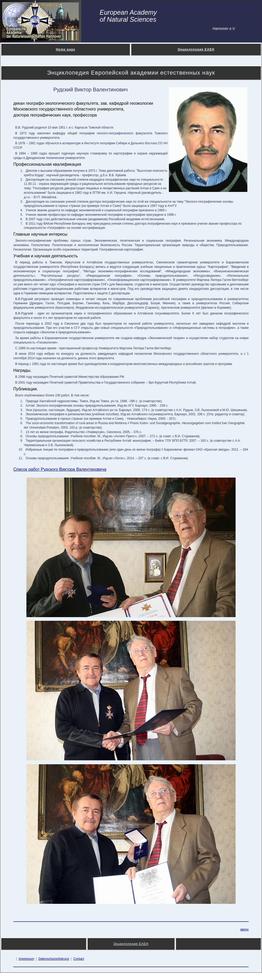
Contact (79, 959)
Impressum (26, 959)
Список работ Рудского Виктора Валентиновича (60, 469)
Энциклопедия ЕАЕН (196, 49)
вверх (244, 929)
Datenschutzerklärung (54, 959)
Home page (66, 49)
